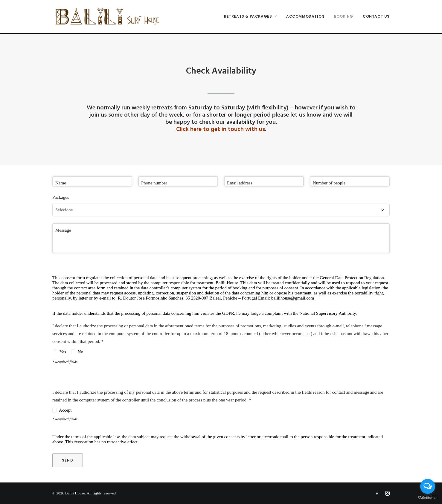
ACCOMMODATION (305, 17)
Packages (61, 197)
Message (63, 230)
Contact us (376, 17)
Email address (240, 183)
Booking (344, 17)
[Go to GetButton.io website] (428, 498)
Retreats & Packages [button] (250, 17)
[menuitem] (252, 17)
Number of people (329, 183)
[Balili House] (110, 17)
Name (61, 183)
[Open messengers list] (428, 486)
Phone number (154, 183)
